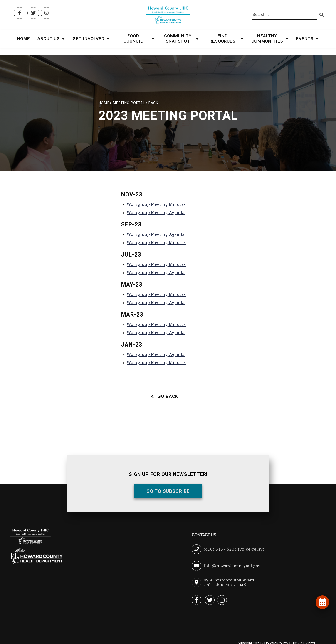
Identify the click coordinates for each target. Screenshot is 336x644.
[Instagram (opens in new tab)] (47, 13)
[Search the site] (285, 15)
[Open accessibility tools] (321, 616)
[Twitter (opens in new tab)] (33, 13)
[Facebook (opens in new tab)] (20, 13)
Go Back (165, 396)
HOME (104, 103)
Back (153, 103)
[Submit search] (322, 15)
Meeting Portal (129, 103)
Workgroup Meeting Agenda (156, 212)
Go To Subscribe (168, 491)
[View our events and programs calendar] (322, 602)
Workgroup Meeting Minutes (156, 204)
